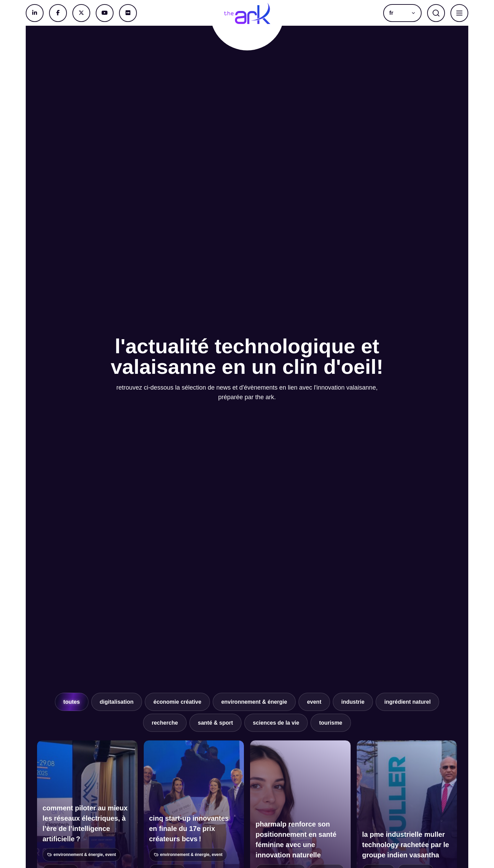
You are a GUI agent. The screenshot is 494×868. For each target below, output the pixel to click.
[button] (402, 13)
